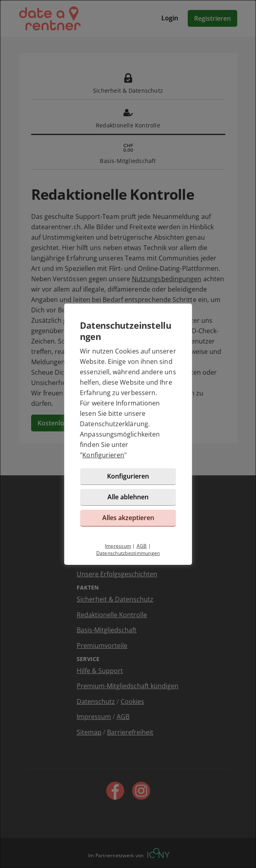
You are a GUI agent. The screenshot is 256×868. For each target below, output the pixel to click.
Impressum (118, 546)
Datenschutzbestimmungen (128, 553)
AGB (142, 546)
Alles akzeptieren (128, 518)
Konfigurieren (103, 455)
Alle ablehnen (128, 497)
